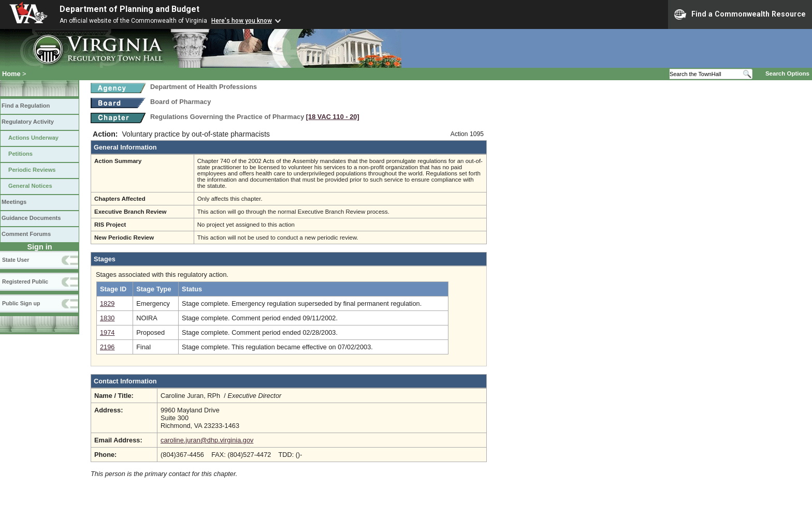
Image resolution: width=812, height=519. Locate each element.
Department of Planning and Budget (129, 9)
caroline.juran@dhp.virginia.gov (207, 440)
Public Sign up (21, 303)
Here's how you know (242, 21)
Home (11, 74)
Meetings (14, 202)
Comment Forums (26, 234)
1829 (107, 303)
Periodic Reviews (32, 170)
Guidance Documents (31, 218)
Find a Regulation (26, 106)
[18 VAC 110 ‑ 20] (333, 117)
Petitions (20, 154)
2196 (107, 347)
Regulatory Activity (28, 122)
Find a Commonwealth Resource (740, 14)
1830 (107, 318)
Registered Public (25, 281)
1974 (107, 332)
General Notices (30, 186)
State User (16, 260)
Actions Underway (33, 138)
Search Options (787, 73)
